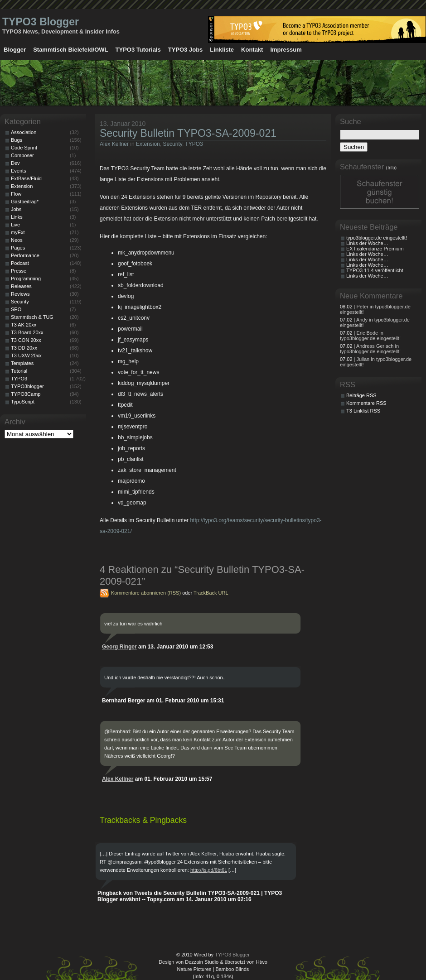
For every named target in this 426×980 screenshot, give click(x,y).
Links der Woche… (367, 243)
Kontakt (252, 50)
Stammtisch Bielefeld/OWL (70, 50)
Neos (17, 240)
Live (15, 225)
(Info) (391, 168)
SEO (16, 309)
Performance (25, 255)
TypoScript (23, 402)
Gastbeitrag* (25, 202)
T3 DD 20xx (24, 348)
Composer (22, 155)
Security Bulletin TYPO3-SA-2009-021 (188, 133)
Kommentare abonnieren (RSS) (146, 593)
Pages (18, 248)
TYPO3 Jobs (186, 50)
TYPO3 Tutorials (138, 50)
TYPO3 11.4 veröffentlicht (375, 270)
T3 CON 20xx (26, 340)
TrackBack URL (211, 593)
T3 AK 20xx (24, 325)
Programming (26, 279)
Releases (21, 286)
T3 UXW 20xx (26, 355)
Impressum (286, 50)
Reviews (20, 294)
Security (172, 144)
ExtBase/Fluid (26, 178)
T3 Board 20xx (27, 332)
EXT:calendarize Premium (375, 249)
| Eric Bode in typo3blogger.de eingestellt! (370, 336)
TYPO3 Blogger (41, 22)
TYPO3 (194, 144)
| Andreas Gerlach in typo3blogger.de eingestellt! (370, 349)
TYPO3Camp (26, 394)
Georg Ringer (119, 647)
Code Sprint (24, 148)
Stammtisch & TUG (32, 317)
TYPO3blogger (27, 386)
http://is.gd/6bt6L (209, 870)
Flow (16, 194)
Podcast (20, 263)
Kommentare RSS (366, 403)
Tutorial (19, 371)
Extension (148, 144)
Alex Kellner (114, 144)
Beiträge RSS (361, 395)
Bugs (17, 140)
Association (24, 132)
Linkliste (222, 50)
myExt (18, 232)
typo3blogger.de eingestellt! (377, 238)
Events (19, 171)
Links (17, 217)
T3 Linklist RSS (363, 411)
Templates (22, 363)
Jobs (16, 209)
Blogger (15, 50)
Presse (19, 271)
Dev (15, 163)
